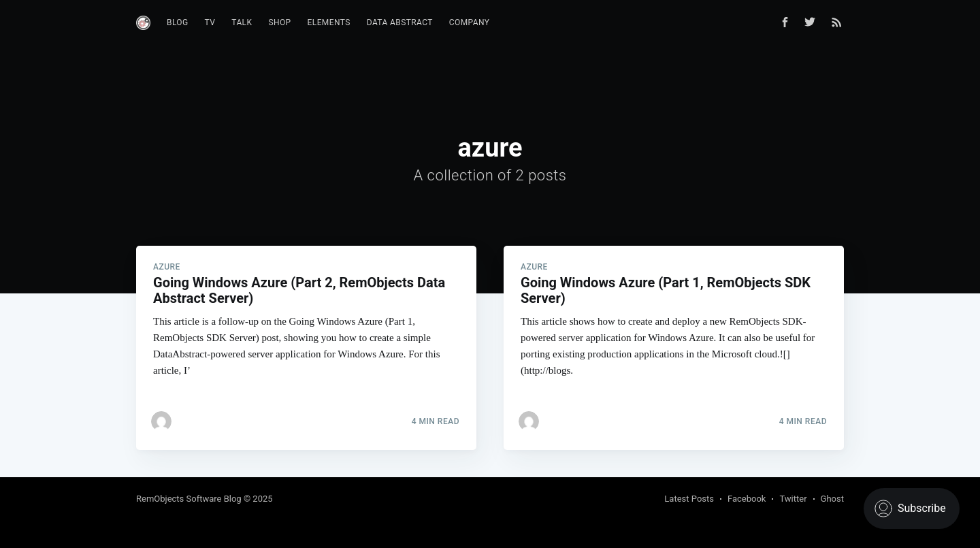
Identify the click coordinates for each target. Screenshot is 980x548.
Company (470, 22)
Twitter (793, 499)
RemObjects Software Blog (189, 499)
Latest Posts (689, 499)
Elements (329, 22)
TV (210, 22)
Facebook (747, 499)
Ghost (832, 499)
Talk (242, 22)
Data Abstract (400, 22)
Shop (279, 22)
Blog (178, 22)
